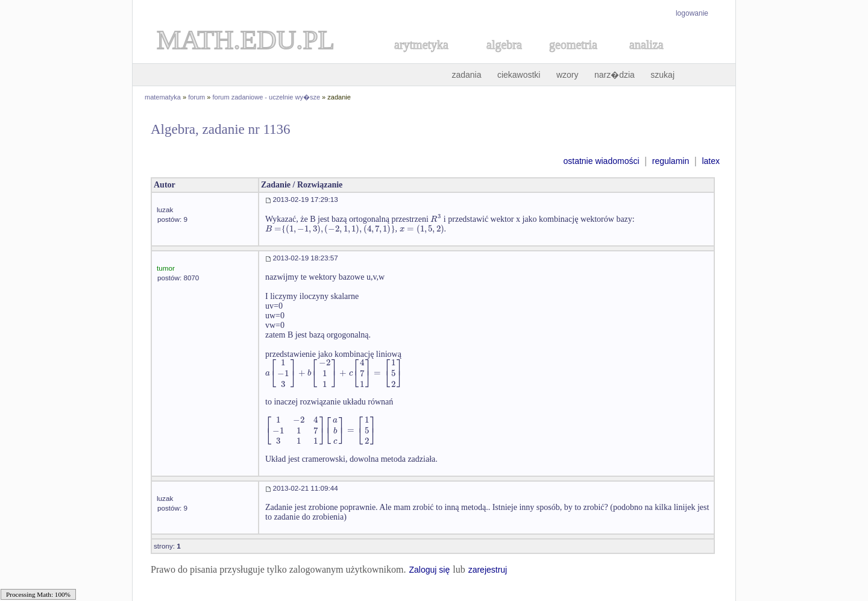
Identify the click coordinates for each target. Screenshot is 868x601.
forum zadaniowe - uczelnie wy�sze (267, 97)
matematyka (163, 97)
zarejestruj (488, 570)
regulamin (671, 161)
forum (197, 97)
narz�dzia (615, 75)
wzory (568, 75)
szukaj (662, 75)
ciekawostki (519, 75)
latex (711, 161)
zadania (466, 75)
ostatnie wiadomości (601, 161)
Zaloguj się (429, 570)
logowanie (692, 13)
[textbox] (436, 219)
